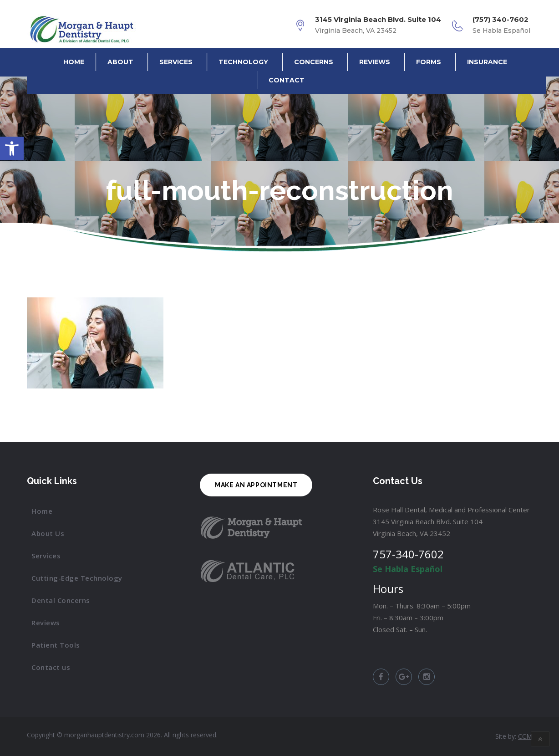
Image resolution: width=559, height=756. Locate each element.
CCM (525, 736)
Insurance (487, 62)
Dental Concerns (61, 600)
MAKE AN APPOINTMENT (256, 485)
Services (176, 62)
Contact (287, 80)
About (120, 62)
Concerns (314, 62)
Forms (429, 62)
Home (74, 62)
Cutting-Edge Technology (77, 578)
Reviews (375, 62)
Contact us (51, 667)
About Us (48, 533)
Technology (243, 62)
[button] (12, 148)
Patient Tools (56, 645)
